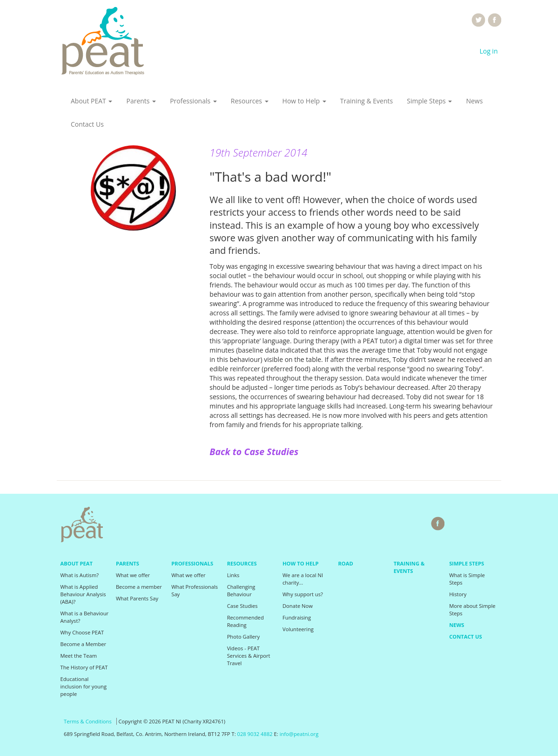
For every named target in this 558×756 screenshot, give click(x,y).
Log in (488, 51)
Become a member (139, 587)
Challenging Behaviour (241, 590)
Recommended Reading (245, 621)
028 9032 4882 (255, 734)
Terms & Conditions (88, 721)
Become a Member (84, 644)
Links (233, 575)
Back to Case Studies (254, 452)
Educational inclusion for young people (84, 686)
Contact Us (87, 124)
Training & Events (366, 101)
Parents (141, 101)
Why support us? (303, 594)
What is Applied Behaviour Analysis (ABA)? (83, 594)
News (474, 101)
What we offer (133, 575)
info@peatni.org (299, 734)
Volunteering (298, 629)
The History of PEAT (84, 667)
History (458, 594)
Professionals (193, 101)
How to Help (304, 101)
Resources (250, 101)
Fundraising (297, 617)
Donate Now (298, 606)
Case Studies (242, 606)
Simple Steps (429, 101)
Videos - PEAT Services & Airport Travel (249, 656)
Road (345, 563)
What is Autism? (80, 575)
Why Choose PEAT (82, 632)
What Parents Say (137, 598)
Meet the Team (79, 656)
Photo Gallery (243, 637)
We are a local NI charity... (303, 579)
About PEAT (91, 101)
